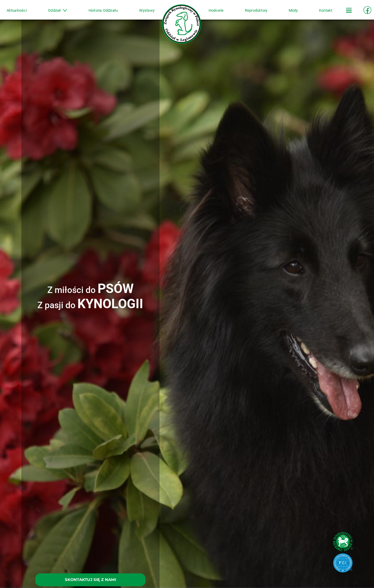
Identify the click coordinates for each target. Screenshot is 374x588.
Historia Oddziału (111, 14)
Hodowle (212, 14)
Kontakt (309, 14)
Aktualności (33, 14)
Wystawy (151, 14)
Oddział (70, 14)
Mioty (281, 14)
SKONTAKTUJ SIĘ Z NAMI (90, 580)
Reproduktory (248, 14)
